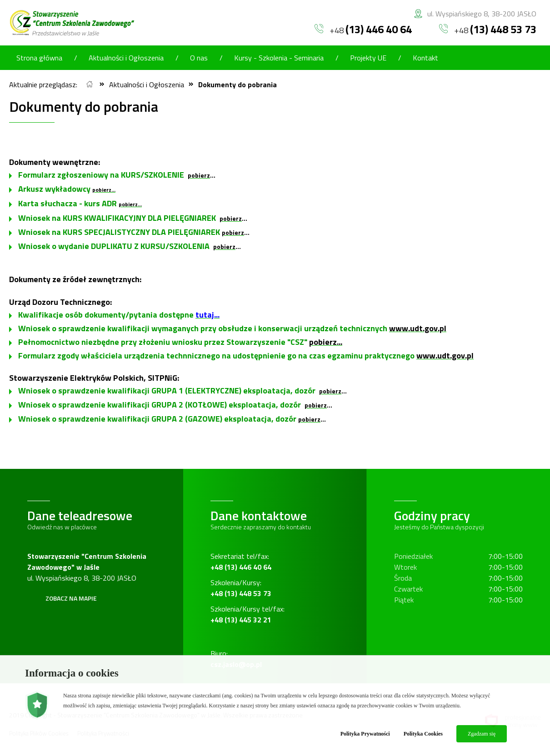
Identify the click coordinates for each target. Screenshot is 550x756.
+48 (363, 29)
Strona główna (39, 58)
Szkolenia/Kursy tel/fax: (247, 614)
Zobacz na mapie (71, 598)
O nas (199, 58)
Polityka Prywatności (365, 734)
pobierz (199, 175)
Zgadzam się (482, 734)
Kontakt (425, 58)
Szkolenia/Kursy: (241, 588)
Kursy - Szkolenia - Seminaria (279, 58)
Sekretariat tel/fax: (241, 562)
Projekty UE (368, 58)
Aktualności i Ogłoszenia (126, 58)
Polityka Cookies (423, 734)
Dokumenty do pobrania (237, 85)
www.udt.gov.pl (418, 328)
